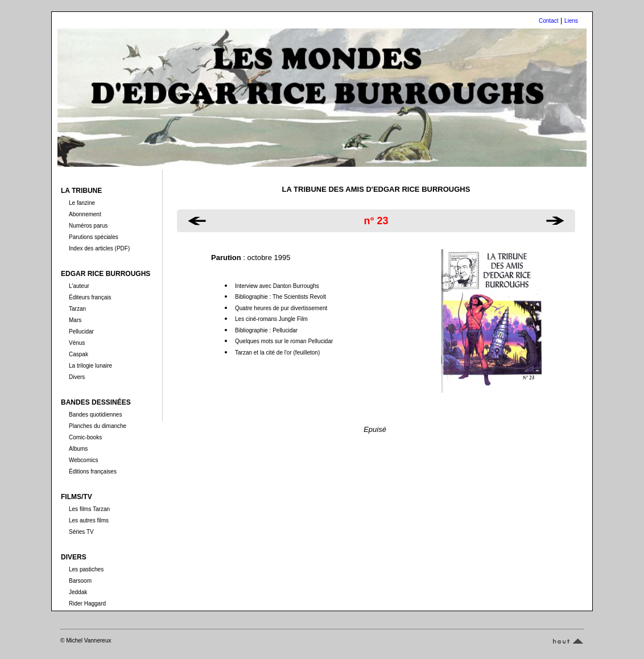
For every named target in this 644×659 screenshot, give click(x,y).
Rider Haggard (87, 604)
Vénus (77, 343)
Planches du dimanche (98, 426)
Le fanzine (82, 203)
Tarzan (77, 309)
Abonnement (85, 214)
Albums (78, 449)
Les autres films (89, 520)
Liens (571, 21)
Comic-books (85, 437)
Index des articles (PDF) (99, 248)
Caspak (79, 354)
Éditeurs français (90, 297)
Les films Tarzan (89, 509)
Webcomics (84, 460)
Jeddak (78, 592)
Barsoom (80, 581)
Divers (77, 377)
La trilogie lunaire (90, 366)
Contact (548, 21)
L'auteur (79, 286)
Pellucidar (81, 331)
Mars (75, 320)
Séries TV (81, 532)
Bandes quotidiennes (95, 415)
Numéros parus (88, 226)
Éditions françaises (93, 471)
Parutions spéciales (94, 237)
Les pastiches (86, 569)
